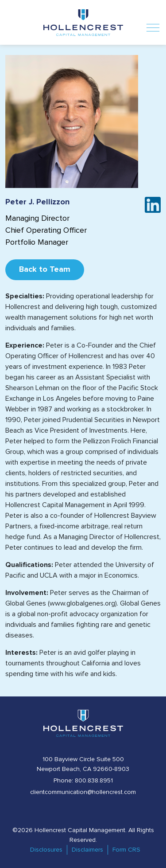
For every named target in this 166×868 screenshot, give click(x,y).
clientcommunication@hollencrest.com (83, 792)
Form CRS (126, 850)
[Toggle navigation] (153, 22)
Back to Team (45, 270)
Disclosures (46, 850)
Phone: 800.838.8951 (83, 781)
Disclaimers (87, 850)
